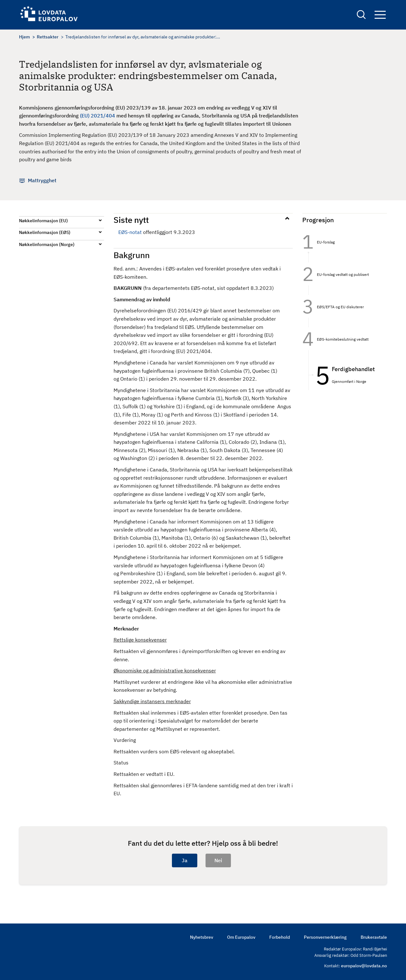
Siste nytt (131, 220)
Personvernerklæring (325, 937)
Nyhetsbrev (202, 937)
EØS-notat (130, 232)
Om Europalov (241, 937)
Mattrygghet (42, 180)
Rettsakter (48, 37)
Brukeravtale (374, 937)
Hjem (24, 37)
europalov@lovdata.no (364, 966)
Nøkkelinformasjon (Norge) (47, 244)
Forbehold (280, 937)
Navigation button (380, 15)
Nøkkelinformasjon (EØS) (45, 232)
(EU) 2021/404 (98, 116)
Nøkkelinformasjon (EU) (43, 221)
